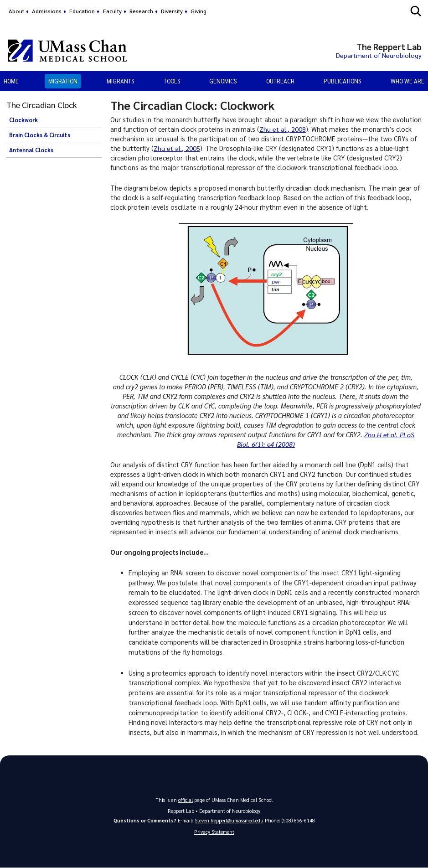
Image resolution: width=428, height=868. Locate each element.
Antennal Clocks (31, 150)
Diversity (172, 11)
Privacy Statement (214, 832)
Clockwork (23, 120)
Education (82, 11)
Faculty (112, 11)
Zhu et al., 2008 (283, 129)
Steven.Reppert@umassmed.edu (229, 820)
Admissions (47, 11)
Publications (342, 81)
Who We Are (407, 81)
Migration (63, 81)
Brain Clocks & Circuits (40, 135)
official (186, 800)
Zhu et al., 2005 (177, 148)
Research (141, 11)
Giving (199, 11)
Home (11, 81)
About (16, 11)
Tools (172, 81)
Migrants (120, 81)
